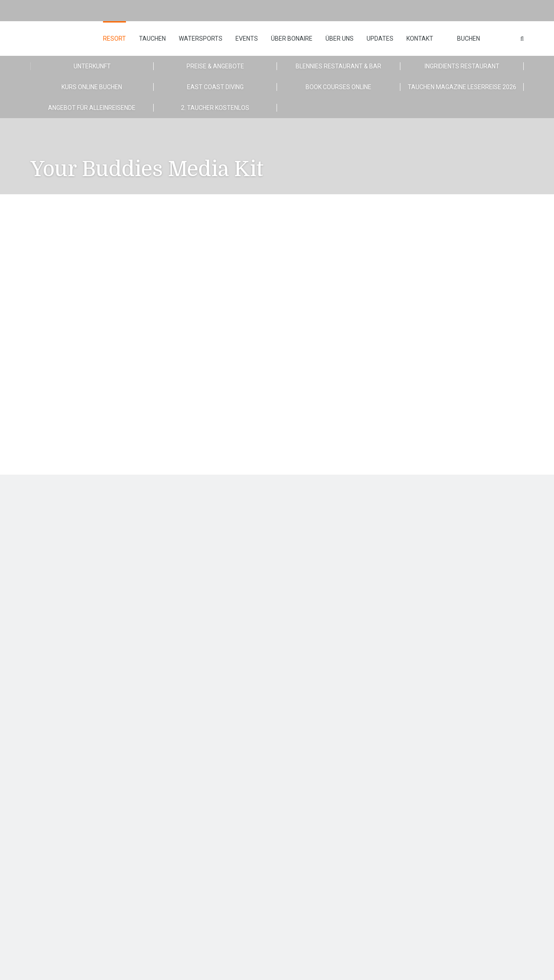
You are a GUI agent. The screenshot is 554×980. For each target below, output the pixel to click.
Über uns (340, 39)
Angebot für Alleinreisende (92, 108)
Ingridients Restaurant (462, 66)
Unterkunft (92, 66)
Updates (380, 39)
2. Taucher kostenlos (215, 108)
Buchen (469, 39)
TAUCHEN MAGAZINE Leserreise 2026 (462, 87)
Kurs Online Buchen (92, 87)
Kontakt (420, 39)
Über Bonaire (292, 39)
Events (247, 39)
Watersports (201, 39)
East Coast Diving (215, 87)
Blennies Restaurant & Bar (338, 66)
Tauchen (152, 39)
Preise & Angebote (215, 66)
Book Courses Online (338, 87)
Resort (114, 39)
